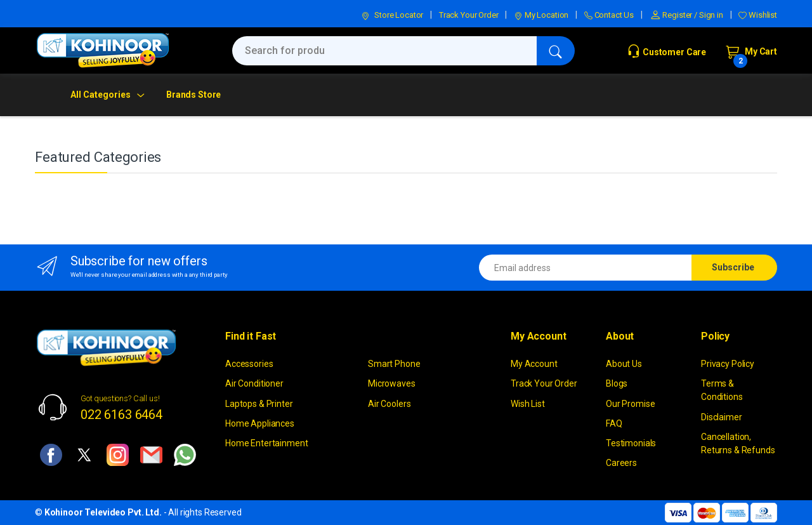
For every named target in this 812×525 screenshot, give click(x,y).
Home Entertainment (266, 443)
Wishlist (758, 15)
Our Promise (630, 404)
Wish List (528, 404)
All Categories (101, 95)
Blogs (617, 383)
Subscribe (733, 267)
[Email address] (586, 268)
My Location (541, 15)
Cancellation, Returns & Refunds (738, 443)
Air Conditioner (254, 383)
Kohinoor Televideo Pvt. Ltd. (103, 512)
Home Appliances (260, 423)
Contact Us (609, 15)
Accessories (249, 364)
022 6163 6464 (121, 415)
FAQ (614, 423)
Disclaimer (722, 417)
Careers (621, 463)
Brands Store (193, 95)
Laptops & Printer (259, 404)
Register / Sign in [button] (686, 15)
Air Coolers (389, 404)
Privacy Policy (728, 364)
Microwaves (392, 383)
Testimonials (631, 443)
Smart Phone (394, 364)
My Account (534, 364)
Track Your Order (469, 15)
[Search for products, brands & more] (384, 51)
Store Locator (392, 15)
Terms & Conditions (722, 390)
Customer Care (666, 52)
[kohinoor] (103, 50)
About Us (624, 364)
